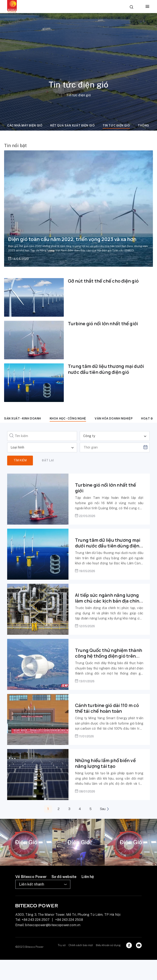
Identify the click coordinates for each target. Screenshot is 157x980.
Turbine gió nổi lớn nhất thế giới (103, 324)
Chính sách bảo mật (81, 945)
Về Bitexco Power (31, 877)
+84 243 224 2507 (36, 920)
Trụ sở (62, 945)
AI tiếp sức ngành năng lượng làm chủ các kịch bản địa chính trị (109, 601)
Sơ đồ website (64, 877)
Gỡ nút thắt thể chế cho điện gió (103, 281)
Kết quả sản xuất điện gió (72, 125)
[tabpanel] (26, 842)
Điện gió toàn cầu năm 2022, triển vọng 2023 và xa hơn (72, 239)
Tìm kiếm (20, 460)
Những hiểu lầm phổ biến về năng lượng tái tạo (105, 763)
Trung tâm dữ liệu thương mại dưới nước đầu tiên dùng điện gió (106, 369)
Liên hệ (88, 877)
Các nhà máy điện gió (25, 125)
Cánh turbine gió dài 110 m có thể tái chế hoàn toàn (107, 708)
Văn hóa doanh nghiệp (114, 418)
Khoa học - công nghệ (68, 418)
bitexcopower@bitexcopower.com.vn (53, 925)
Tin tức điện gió (116, 125)
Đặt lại (48, 460)
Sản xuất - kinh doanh (23, 418)
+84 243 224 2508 (69, 920)
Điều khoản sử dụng (108, 945)
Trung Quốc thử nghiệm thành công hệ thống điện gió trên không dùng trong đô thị (109, 656)
